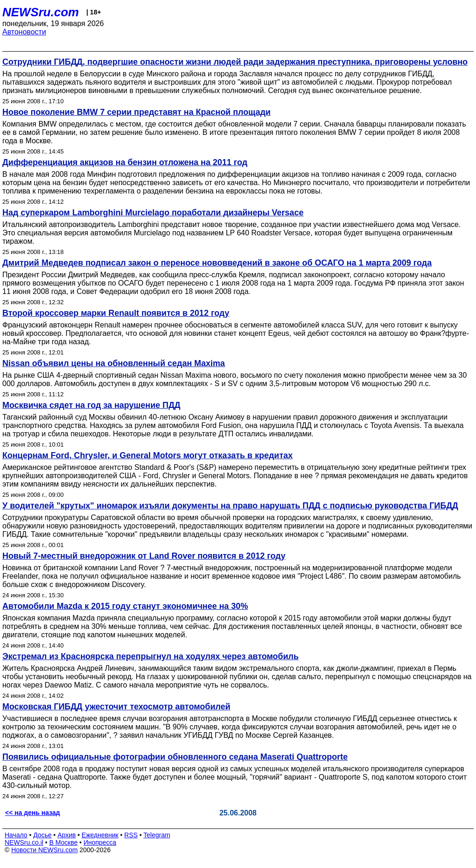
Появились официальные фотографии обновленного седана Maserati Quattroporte (175, 757)
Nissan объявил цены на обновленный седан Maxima (114, 363)
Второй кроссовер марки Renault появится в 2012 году (116, 313)
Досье (42, 835)
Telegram (157, 835)
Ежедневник (100, 835)
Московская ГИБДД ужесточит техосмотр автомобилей (116, 707)
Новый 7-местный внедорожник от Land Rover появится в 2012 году (144, 556)
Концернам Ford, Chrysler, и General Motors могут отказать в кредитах (148, 455)
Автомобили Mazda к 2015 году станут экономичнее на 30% (125, 606)
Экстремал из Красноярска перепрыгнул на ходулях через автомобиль (151, 656)
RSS (131, 835)
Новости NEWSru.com (44, 850)
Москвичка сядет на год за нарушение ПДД (91, 405)
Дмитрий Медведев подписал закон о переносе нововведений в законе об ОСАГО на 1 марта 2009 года (217, 263)
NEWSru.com (41, 12)
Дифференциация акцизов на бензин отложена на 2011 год (125, 162)
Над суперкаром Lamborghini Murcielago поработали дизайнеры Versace (153, 213)
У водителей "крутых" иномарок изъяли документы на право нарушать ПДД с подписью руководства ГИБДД (230, 506)
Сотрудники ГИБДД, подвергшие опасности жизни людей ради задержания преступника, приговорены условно (235, 62)
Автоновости (24, 32)
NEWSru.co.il (24, 842)
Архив (67, 835)
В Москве (63, 842)
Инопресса (100, 842)
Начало (16, 835)
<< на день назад (33, 813)
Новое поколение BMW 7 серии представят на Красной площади (136, 112)
